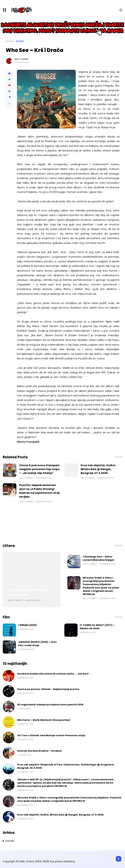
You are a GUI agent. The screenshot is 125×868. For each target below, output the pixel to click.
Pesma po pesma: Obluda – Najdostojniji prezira (48, 689)
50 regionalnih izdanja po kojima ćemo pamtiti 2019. (51, 705)
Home (10, 41)
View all (119, 457)
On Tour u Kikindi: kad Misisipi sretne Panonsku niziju (51, 735)
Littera (13, 584)
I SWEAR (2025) (27, 625)
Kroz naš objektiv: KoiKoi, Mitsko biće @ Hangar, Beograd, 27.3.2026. (98, 469)
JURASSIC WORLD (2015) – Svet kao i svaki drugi (37, 644)
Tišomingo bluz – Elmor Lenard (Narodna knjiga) (98, 558)
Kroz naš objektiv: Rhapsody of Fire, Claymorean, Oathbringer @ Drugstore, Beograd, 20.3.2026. (66, 766)
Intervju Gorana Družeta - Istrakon (40, 751)
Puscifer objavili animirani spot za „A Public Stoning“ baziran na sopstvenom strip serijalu (39, 491)
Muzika (20, 41)
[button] (9, 104)
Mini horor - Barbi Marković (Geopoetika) (29, 592)
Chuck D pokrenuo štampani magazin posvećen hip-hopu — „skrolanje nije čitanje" (39, 469)
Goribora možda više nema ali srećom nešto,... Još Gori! (53, 674)
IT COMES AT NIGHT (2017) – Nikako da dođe (97, 627)
